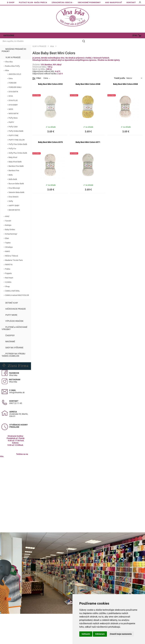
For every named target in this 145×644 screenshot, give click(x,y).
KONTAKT (131, 2)
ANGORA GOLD (15, 69)
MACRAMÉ (10, 336)
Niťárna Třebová (12, 250)
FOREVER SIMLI (15, 82)
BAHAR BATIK (14, 205)
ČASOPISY (10, 330)
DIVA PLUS (13, 95)
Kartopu (8, 220)
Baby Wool (13, 152)
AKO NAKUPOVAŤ (114, 2)
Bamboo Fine (14, 165)
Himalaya (9, 242)
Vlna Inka (9, 56)
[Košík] (130, 35)
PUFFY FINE (13, 130)
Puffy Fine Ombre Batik (18, 139)
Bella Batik (13, 174)
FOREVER (12, 77)
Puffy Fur (12, 143)
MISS (11, 104)
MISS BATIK (14, 108)
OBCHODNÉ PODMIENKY (89, 2)
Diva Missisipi (14, 183)
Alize (7, 65)
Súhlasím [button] (86, 634)
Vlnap (7, 281)
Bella (11, 169)
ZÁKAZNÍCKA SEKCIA (62, 2)
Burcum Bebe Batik (16, 178)
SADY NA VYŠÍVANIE (14, 342)
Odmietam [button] (100, 634)
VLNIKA (8, 277)
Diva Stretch (14, 191)
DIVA (11, 91)
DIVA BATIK (13, 86)
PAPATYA (9, 259)
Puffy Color (13, 121)
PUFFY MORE (11, 310)
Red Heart (9, 272)
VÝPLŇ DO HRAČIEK (14, 316)
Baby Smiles (10, 224)
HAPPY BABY (14, 200)
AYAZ (7, 211)
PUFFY (11, 117)
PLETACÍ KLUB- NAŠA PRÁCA (33, 2)
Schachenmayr (11, 229)
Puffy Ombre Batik (16, 126)
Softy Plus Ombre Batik (18, 148)
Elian (7, 233)
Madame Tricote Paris (14, 255)
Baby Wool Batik (15, 156)
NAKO (8, 246)
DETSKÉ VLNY (12, 297)
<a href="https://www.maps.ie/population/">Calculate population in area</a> (16, 477)
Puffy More (13, 113)
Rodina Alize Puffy (12, 61)
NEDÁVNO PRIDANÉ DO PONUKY (14, 45)
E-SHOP (11, 2)
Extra (11, 73)
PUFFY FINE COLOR (17, 134)
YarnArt (8, 215)
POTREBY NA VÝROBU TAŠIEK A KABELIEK (13, 349)
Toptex (8, 237)
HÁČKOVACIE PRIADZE (16, 303)
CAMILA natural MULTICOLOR (17, 290)
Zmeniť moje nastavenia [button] (121, 634)
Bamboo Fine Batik (16, 161)
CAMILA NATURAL (12, 285)
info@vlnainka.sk (17, 387)
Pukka (8, 264)
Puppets (8, 268)
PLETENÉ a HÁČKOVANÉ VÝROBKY (15, 323)
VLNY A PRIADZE (13, 52)
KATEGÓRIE (9, 35)
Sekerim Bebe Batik (16, 187)
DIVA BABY (13, 99)
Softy (11, 196)
